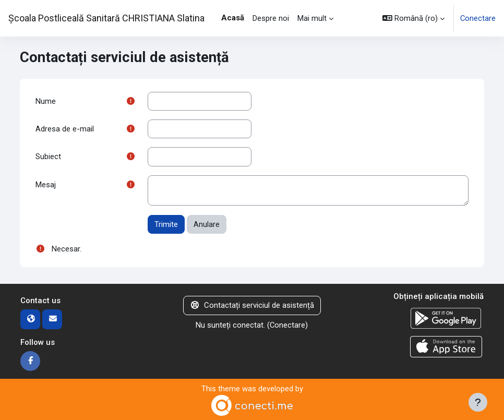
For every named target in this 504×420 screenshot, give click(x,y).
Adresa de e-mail (65, 129)
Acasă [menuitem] (233, 18)
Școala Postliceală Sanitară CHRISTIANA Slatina (106, 18)
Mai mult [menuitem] (312, 18)
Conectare (478, 18)
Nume (46, 101)
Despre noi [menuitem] (271, 18)
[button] (413, 18)
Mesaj (46, 185)
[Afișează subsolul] (478, 402)
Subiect (48, 157)
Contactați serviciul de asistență (252, 305)
